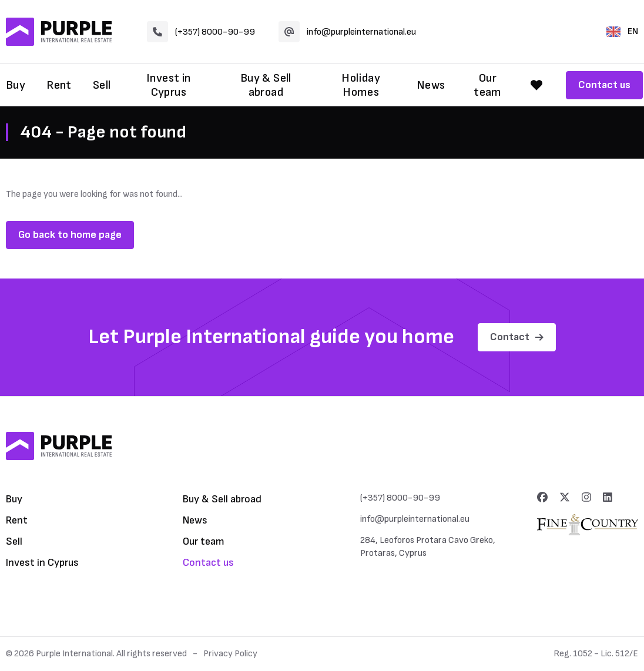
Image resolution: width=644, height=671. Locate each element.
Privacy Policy (230, 654)
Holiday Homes (361, 85)
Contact (517, 337)
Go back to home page (70, 235)
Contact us (604, 85)
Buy (16, 85)
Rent (59, 85)
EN (622, 31)
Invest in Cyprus (169, 85)
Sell (102, 85)
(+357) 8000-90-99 (201, 32)
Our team (488, 85)
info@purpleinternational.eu (347, 32)
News (431, 85)
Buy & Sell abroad (266, 85)
